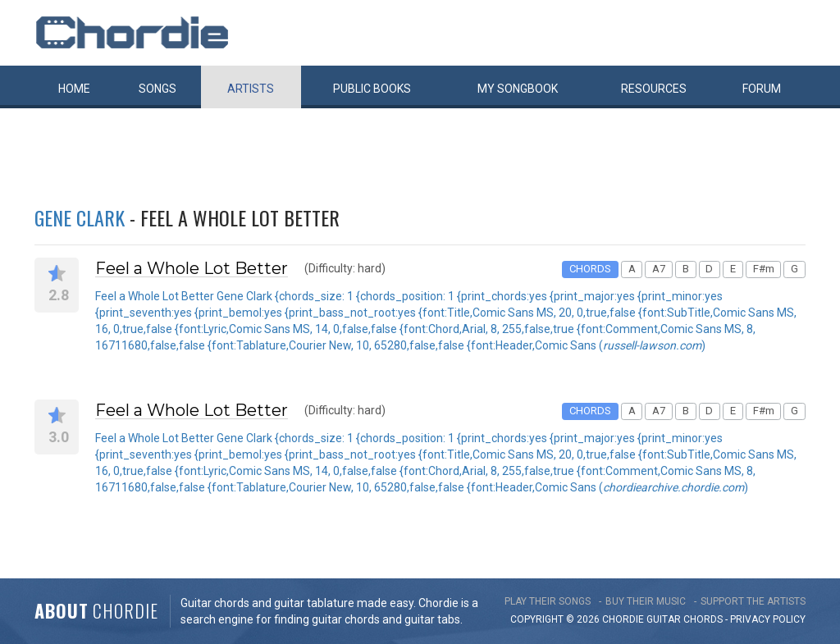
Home (74, 89)
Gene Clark (80, 217)
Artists (251, 89)
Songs (157, 89)
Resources (654, 89)
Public (372, 89)
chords (703, 619)
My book (518, 89)
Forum (762, 89)
